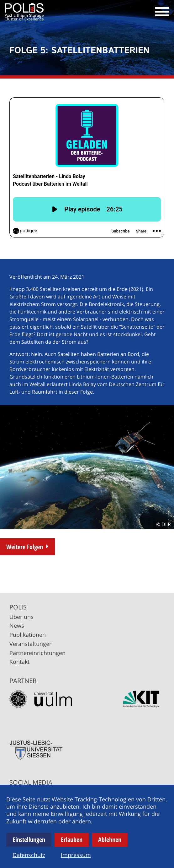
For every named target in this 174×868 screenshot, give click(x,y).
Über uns (21, 617)
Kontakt (19, 662)
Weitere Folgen (25, 547)
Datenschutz (29, 855)
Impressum (76, 855)
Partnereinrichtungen (37, 653)
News (17, 625)
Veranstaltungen (31, 644)
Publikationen (28, 635)
